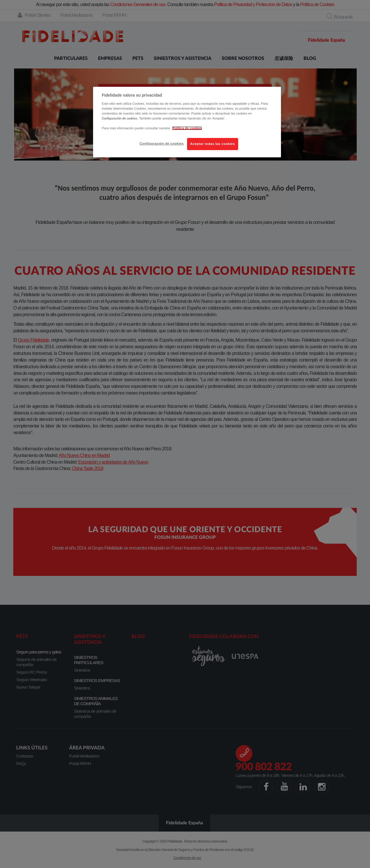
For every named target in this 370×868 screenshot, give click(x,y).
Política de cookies (187, 128)
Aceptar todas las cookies (213, 144)
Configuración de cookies (162, 143)
